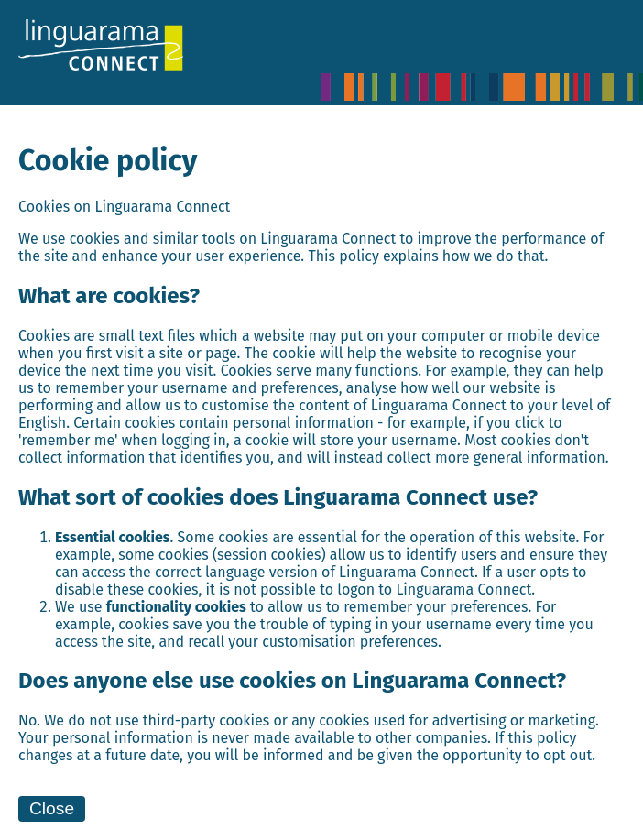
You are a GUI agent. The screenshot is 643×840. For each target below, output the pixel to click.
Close (52, 808)
